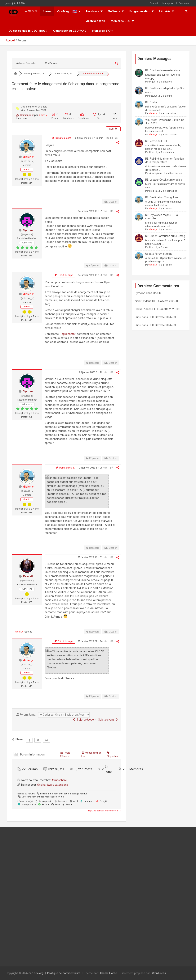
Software (114, 11)
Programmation (140, 11)
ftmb (152, 152)
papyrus (153, 96)
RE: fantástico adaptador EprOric (165, 88)
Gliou (138, 317)
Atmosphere (59, 780)
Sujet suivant (108, 720)
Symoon (28, 230)
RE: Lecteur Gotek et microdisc (164, 180)
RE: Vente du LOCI (156, 141)
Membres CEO (121, 21)
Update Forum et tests (159, 254)
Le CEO (29, 11)
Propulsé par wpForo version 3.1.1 (104, 811)
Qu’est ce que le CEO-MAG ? (28, 31)
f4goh (152, 82)
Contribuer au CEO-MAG (70, 31)
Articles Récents (26, 63)
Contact (154, 3)
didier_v (43, 115)
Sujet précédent (85, 720)
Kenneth (28, 576)
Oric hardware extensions (53, 785)
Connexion (184, 3)
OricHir (157, 293)
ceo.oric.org (36, 973)
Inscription (168, 3)
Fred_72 (153, 191)
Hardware (93, 11)
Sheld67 (140, 309)
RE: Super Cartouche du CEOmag (165, 236)
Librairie (165, 11)
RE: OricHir (151, 102)
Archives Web (96, 21)
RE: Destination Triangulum (162, 197)
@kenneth (68, 334)
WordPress (159, 973)
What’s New (51, 63)
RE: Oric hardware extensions (163, 70)
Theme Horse (108, 973)
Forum (47, 11)
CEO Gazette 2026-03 (166, 301)
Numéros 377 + (103, 31)
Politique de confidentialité (64, 973)
